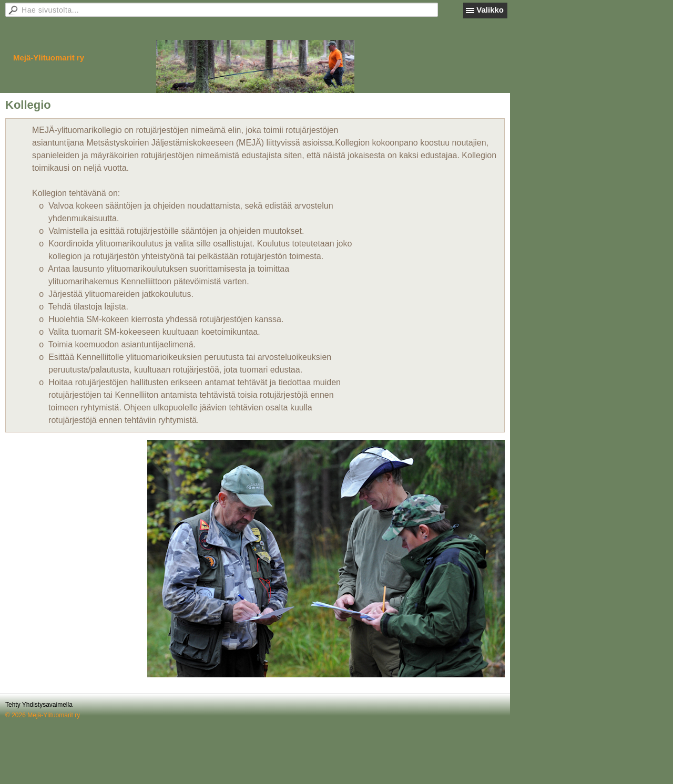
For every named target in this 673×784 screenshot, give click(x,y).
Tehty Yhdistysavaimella (39, 705)
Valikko (490, 10)
